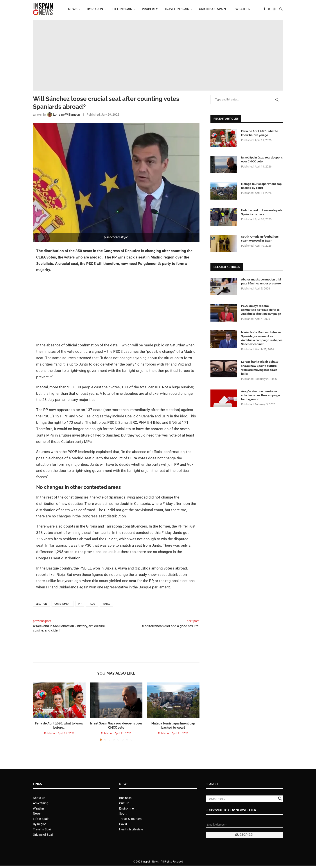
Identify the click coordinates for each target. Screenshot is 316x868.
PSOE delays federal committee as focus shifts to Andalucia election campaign (261, 310)
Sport (123, 813)
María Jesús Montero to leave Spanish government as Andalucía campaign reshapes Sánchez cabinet (262, 338)
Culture (124, 803)
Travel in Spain (177, 9)
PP (80, 604)
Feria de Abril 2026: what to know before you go (260, 133)
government (63, 604)
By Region (95, 9)
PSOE (92, 604)
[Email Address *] (244, 825)
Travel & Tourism (130, 819)
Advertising (41, 803)
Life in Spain (123, 9)
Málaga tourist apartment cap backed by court (261, 186)
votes (106, 604)
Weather (243, 9)
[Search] (281, 9)
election (41, 604)
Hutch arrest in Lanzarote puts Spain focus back (262, 212)
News (73, 9)
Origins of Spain (213, 9)
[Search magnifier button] (280, 799)
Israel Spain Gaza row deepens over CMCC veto (262, 159)
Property (150, 9)
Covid (123, 824)
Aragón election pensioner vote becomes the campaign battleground (261, 395)
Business (125, 798)
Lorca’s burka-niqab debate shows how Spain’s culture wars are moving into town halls (260, 368)
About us (39, 798)
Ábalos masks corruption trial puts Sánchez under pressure (261, 281)
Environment (128, 808)
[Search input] (242, 799)
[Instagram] (274, 9)
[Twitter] (269, 9)
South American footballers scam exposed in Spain (260, 239)
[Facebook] (264, 9)
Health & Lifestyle (131, 829)
